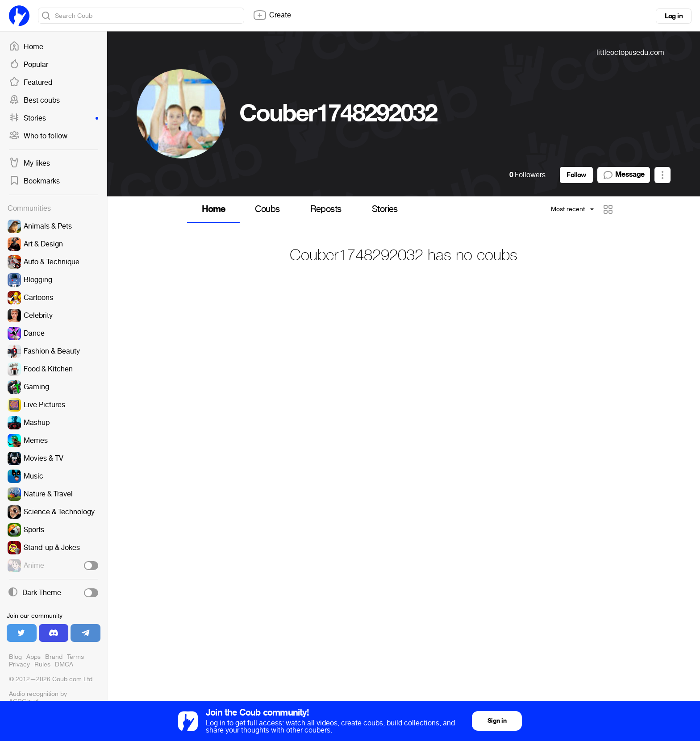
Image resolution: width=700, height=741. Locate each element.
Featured (31, 83)
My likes (29, 163)
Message (624, 175)
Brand (54, 657)
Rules (42, 664)
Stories (54, 118)
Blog (15, 657)
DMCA (64, 664)
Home (26, 47)
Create (272, 15)
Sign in (497, 721)
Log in (674, 16)
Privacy (19, 664)
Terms (75, 657)
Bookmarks (34, 181)
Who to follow (38, 136)
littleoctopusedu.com (630, 52)
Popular (29, 65)
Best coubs (34, 100)
